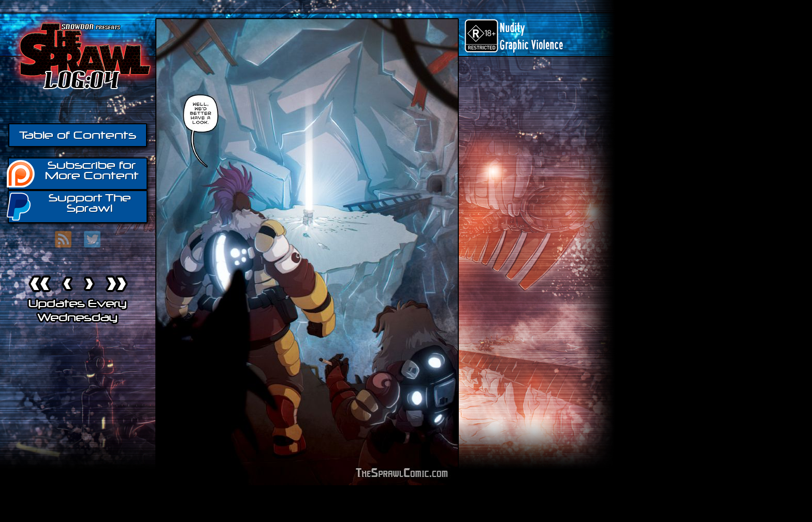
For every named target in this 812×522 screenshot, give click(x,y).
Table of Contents (78, 135)
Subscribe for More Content (73, 173)
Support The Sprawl (69, 206)
